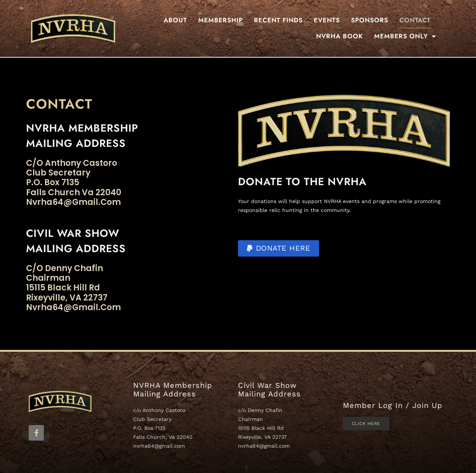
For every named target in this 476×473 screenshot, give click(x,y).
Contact (415, 20)
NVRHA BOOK (340, 36)
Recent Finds (278, 20)
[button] (279, 248)
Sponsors (370, 20)
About (175, 20)
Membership (221, 20)
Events (327, 20)
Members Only (405, 36)
